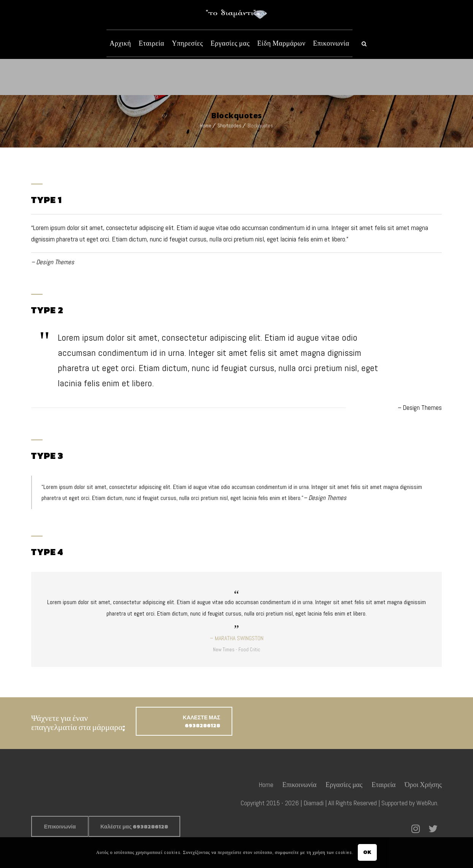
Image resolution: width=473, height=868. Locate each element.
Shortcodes (229, 126)
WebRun (427, 803)
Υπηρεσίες (187, 43)
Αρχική (120, 43)
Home (206, 126)
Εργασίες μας (230, 43)
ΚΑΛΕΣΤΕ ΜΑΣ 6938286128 (202, 722)
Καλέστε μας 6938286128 (134, 827)
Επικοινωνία (331, 43)
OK (367, 852)
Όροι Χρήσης (423, 785)
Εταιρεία (152, 43)
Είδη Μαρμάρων (282, 43)
